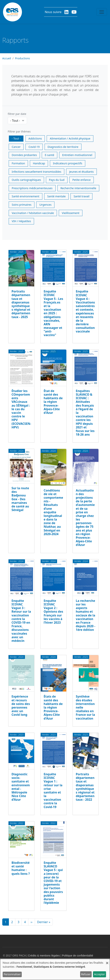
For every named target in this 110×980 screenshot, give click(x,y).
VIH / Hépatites (21, 221)
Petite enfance (82, 180)
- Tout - (16, 138)
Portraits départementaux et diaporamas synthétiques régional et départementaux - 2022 (85, 787)
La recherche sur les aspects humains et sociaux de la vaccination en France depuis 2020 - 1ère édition (86, 615)
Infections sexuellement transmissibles (36, 172)
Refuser (86, 974)
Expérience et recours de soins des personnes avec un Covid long (21, 706)
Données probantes (24, 155)
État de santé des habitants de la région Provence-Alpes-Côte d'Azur (53, 402)
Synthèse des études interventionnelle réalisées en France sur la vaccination (85, 707)
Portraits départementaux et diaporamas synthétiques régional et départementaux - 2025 (21, 304)
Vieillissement (71, 213)
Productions (22, 58)
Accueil (7, 58)
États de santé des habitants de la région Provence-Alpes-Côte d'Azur (53, 707)
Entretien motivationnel (77, 155)
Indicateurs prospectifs (68, 163)
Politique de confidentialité (78, 956)
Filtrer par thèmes (19, 131)
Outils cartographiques (26, 180)
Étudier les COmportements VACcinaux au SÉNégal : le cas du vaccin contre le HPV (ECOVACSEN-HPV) (21, 409)
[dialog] (55, 969)
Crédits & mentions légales (44, 956)
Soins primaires (22, 205)
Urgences (45, 205)
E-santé (50, 155)
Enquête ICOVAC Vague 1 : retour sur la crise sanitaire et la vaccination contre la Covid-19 (53, 791)
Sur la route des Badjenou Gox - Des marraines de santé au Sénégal (20, 499)
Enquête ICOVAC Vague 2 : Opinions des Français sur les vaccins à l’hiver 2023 (53, 612)
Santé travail (81, 196)
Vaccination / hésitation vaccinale (33, 213)
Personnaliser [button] (12, 974)
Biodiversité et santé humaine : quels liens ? (21, 868)
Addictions (35, 138)
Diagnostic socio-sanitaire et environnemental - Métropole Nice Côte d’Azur (21, 787)
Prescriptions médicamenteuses (32, 188)
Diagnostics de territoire (63, 147)
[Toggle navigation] (102, 12)
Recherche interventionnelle (78, 188)
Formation (18, 163)
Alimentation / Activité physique (70, 138)
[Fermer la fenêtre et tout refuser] (107, 961)
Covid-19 (34, 147)
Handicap (39, 163)
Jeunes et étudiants (81, 172)
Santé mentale (56, 196)
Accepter (100, 974)
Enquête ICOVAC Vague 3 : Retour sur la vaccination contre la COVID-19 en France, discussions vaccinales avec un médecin (21, 621)
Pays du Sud (57, 180)
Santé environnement (26, 196)
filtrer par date (17, 114)
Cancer (16, 147)
